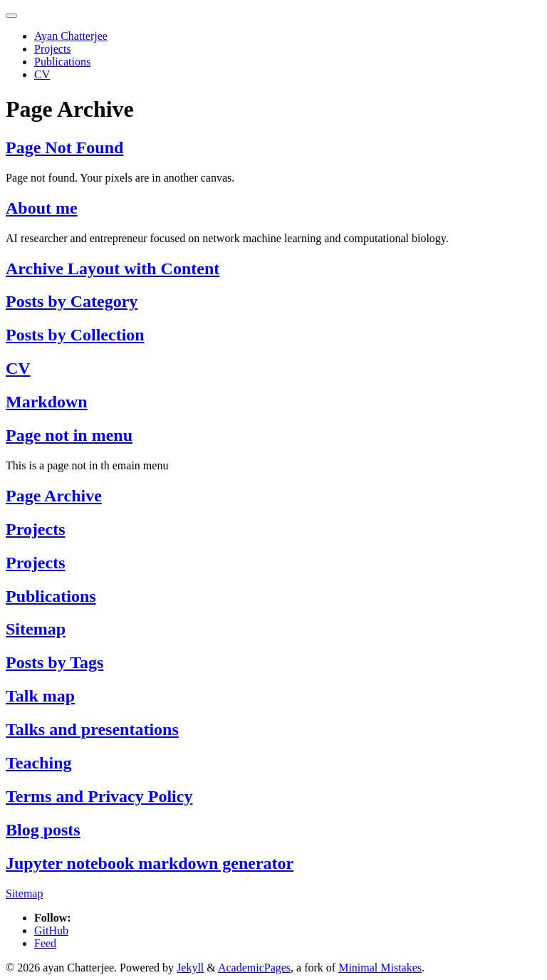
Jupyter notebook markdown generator (150, 863)
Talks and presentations (92, 729)
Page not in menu (69, 435)
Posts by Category (72, 301)
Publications (62, 62)
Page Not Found (64, 147)
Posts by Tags (54, 662)
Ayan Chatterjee (71, 36)
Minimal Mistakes (380, 968)
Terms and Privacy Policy (99, 796)
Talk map (40, 696)
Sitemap (36, 629)
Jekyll (190, 968)
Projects (53, 49)
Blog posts (43, 830)
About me (42, 208)
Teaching (38, 763)
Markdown (47, 402)
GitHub (51, 931)
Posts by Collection (75, 335)
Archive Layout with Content (113, 269)
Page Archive (54, 496)
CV (42, 74)
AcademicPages (254, 968)
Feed (45, 943)
